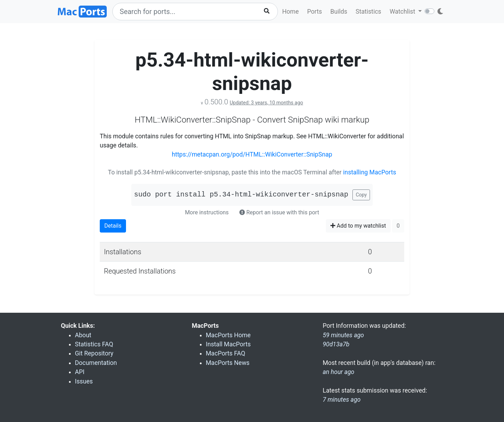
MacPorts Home (228, 335)
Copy (361, 195)
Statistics (368, 12)
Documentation (96, 363)
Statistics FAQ (94, 344)
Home (290, 12)
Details (113, 226)
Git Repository (94, 353)
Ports (315, 12)
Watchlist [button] (403, 12)
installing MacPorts (370, 172)
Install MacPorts (228, 344)
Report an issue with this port (279, 212)
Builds (339, 12)
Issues (84, 381)
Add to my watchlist (358, 226)
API (80, 372)
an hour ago (338, 372)
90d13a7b (336, 344)
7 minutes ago (342, 400)
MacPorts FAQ (226, 353)
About (83, 335)
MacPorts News (228, 363)
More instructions (207, 212)
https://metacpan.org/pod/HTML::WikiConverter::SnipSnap (252, 154)
